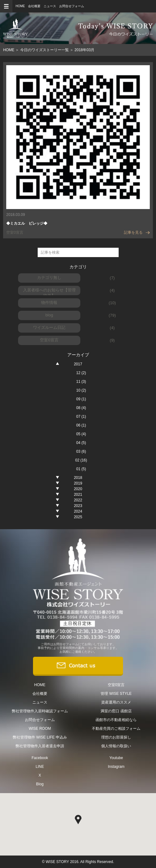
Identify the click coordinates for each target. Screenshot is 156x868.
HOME (20, 6)
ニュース (50, 6)
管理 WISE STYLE (116, 694)
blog (49, 315)
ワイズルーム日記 (49, 327)
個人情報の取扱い (116, 746)
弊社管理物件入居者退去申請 (40, 746)
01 (81, 469)
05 (81, 434)
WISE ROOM (40, 729)
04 (81, 443)
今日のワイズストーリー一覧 (45, 50)
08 (81, 408)
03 (81, 451)
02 (81, 460)
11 (81, 382)
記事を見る (137, 232)
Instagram (116, 767)
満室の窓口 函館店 (116, 711)
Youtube (116, 758)
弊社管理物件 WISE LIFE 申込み (40, 737)
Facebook (40, 758)
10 (81, 390)
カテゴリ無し (49, 278)
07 (81, 417)
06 (81, 425)
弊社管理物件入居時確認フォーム (40, 711)
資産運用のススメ (116, 702)
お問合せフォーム (72, 6)
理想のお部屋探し (116, 737)
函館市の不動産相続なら (116, 720)
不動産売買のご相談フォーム (116, 729)
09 (81, 399)
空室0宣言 (49, 340)
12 (81, 373)
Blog (40, 784)
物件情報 (49, 302)
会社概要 (34, 6)
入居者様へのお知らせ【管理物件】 (49, 291)
